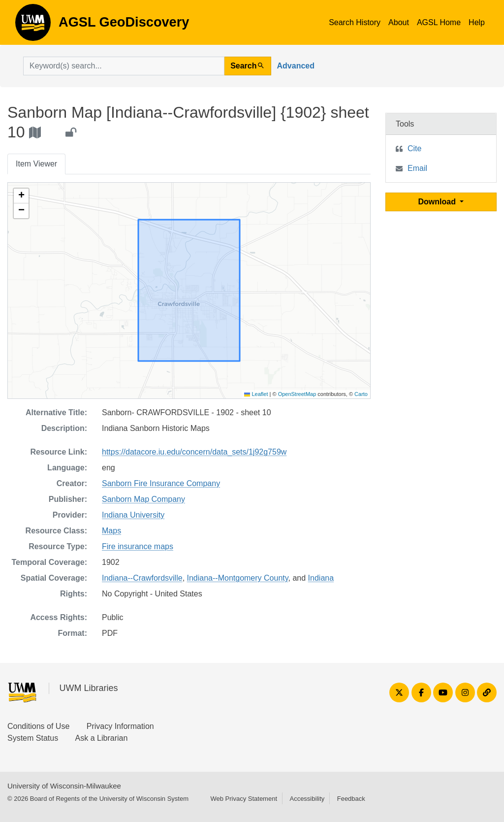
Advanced (296, 66)
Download (438, 202)
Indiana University (133, 515)
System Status (33, 738)
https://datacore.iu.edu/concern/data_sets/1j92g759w (194, 452)
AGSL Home (439, 22)
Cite (414, 148)
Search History (355, 22)
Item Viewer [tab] (36, 164)
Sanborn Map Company (143, 499)
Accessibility (307, 799)
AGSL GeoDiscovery (33, 26)
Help (477, 22)
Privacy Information (120, 726)
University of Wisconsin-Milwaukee (64, 786)
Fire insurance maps (138, 546)
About (399, 22)
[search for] (124, 66)
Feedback (351, 799)
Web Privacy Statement (244, 799)
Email (417, 168)
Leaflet (256, 394)
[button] (21, 196)
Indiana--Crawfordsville (142, 578)
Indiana (321, 578)
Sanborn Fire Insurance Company (161, 483)
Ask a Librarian (102, 738)
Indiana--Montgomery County (238, 578)
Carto (361, 394)
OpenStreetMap (297, 394)
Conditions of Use (38, 726)
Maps (111, 531)
